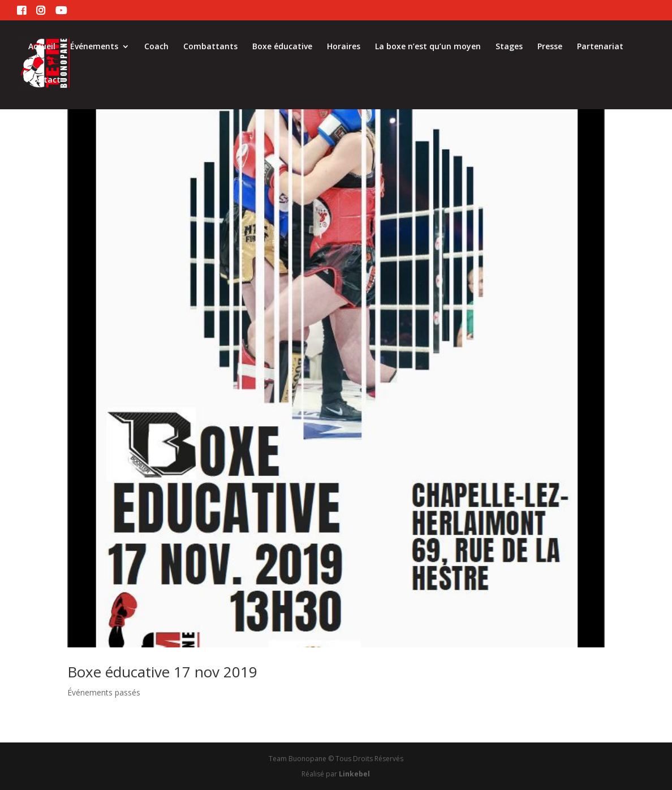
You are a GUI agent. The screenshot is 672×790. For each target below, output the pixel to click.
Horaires (344, 47)
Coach (156, 47)
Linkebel (354, 774)
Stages (509, 47)
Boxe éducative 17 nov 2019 (162, 672)
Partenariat (600, 47)
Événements (94, 47)
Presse (550, 47)
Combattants (210, 47)
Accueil (42, 47)
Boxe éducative (282, 47)
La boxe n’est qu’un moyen (428, 47)
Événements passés (104, 692)
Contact (44, 80)
